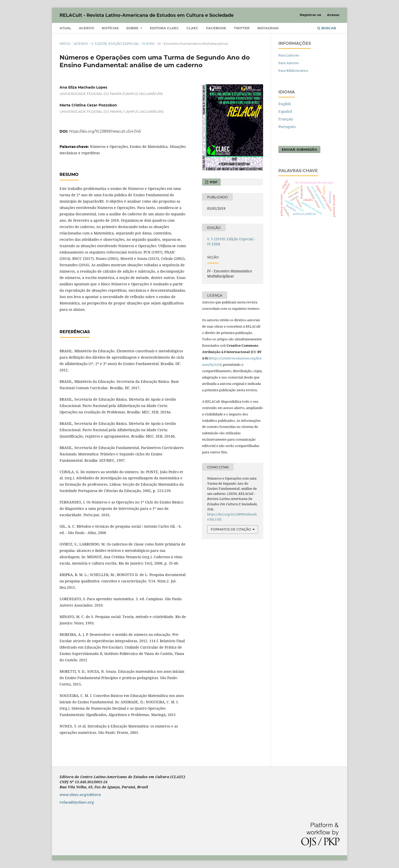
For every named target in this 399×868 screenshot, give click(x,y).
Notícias (110, 28)
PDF (213, 182)
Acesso (333, 15)
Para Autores (289, 63)
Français (286, 119)
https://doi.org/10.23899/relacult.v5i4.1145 (105, 131)
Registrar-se (310, 15)
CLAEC (193, 28)
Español (285, 111)
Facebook (216, 28)
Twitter (242, 28)
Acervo (87, 28)
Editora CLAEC (164, 28)
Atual (65, 28)
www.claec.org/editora (80, 795)
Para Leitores (289, 55)
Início (65, 44)
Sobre (133, 28)
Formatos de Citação (231, 529)
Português (287, 127)
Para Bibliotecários (293, 71)
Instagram (268, 28)
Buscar (327, 28)
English (285, 104)
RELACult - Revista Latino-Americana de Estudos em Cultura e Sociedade (147, 15)
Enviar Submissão (299, 149)
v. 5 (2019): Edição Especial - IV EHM (123, 44)
